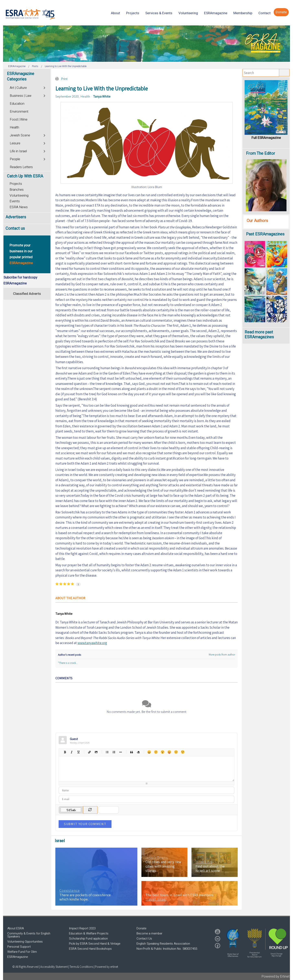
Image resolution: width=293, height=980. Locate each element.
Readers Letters (21, 167)
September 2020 (67, 96)
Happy (149, 752)
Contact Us (144, 939)
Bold (65, 752)
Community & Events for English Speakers (29, 935)
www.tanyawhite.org (92, 643)
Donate (141, 928)
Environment (19, 112)
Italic (72, 752)
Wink (183, 752)
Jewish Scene (20, 135)
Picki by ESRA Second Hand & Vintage (95, 944)
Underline (78, 752)
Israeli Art (204, 862)
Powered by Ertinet (276, 976)
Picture (96, 752)
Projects (16, 184)
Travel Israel (156, 899)
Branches (17, 190)
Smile (156, 752)
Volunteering (19, 195)
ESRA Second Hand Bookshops (90, 949)
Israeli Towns (157, 858)
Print (64, 79)
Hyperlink (89, 752)
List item (120, 752)
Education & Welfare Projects (89, 933)
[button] (233, 938)
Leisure (15, 143)
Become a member (149, 933)
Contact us (15, 228)
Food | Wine (19, 120)
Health (85, 96)
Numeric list (114, 752)
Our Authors (257, 221)
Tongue (169, 752)
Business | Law (21, 96)
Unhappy (176, 752)
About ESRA (16, 928)
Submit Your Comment (85, 824)
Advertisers (16, 217)
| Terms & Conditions (81, 967)
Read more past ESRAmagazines (259, 335)
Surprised (162, 752)
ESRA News (19, 207)
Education (17, 104)
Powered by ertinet (107, 967)
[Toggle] (45, 87)
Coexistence (70, 891)
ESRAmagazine (18, 957)
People (15, 159)
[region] (146, 44)
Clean (138, 752)
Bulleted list (107, 752)
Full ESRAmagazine (266, 138)
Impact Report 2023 (82, 928)
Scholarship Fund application (88, 939)
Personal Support (19, 947)
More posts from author (222, 655)
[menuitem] (115, 13)
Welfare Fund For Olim (22, 952)
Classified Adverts (27, 294)
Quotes (131, 752)
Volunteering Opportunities (25, 942)
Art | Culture (18, 88)
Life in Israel (18, 151)
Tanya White (102, 96)
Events (15, 201)
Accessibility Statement (54, 967)
